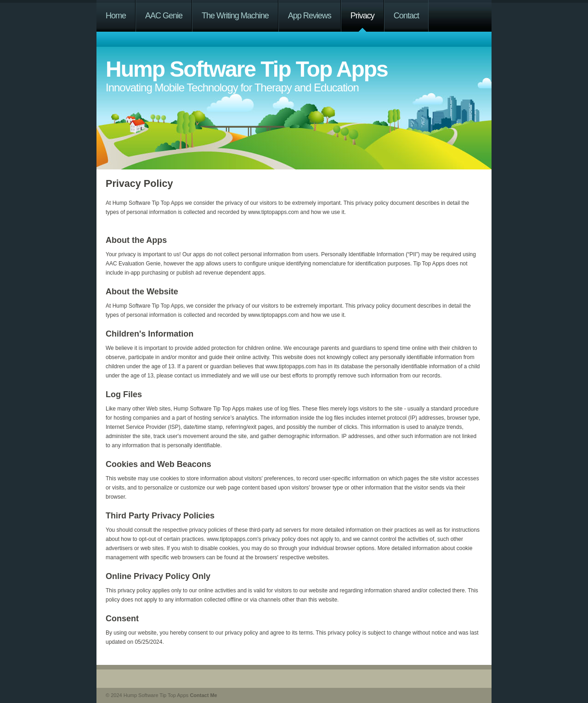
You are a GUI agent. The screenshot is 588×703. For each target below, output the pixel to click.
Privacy (362, 16)
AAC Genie (164, 16)
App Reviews (310, 16)
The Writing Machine (235, 16)
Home (116, 16)
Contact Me (203, 695)
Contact (406, 16)
